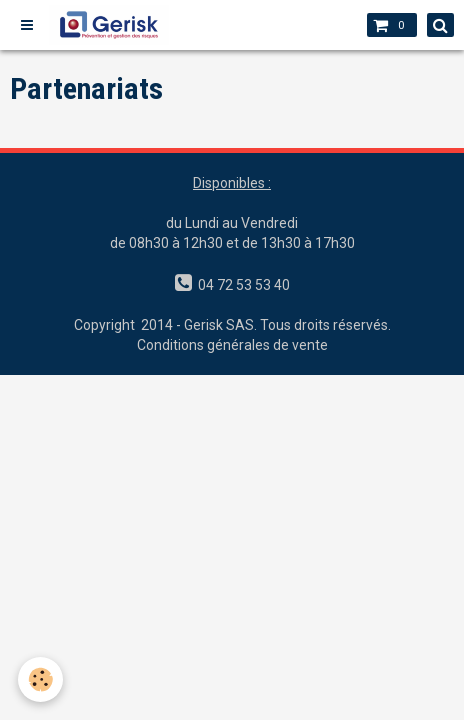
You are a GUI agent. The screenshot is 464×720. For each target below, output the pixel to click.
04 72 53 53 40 (241, 285)
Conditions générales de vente (232, 345)
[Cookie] (40, 679)
